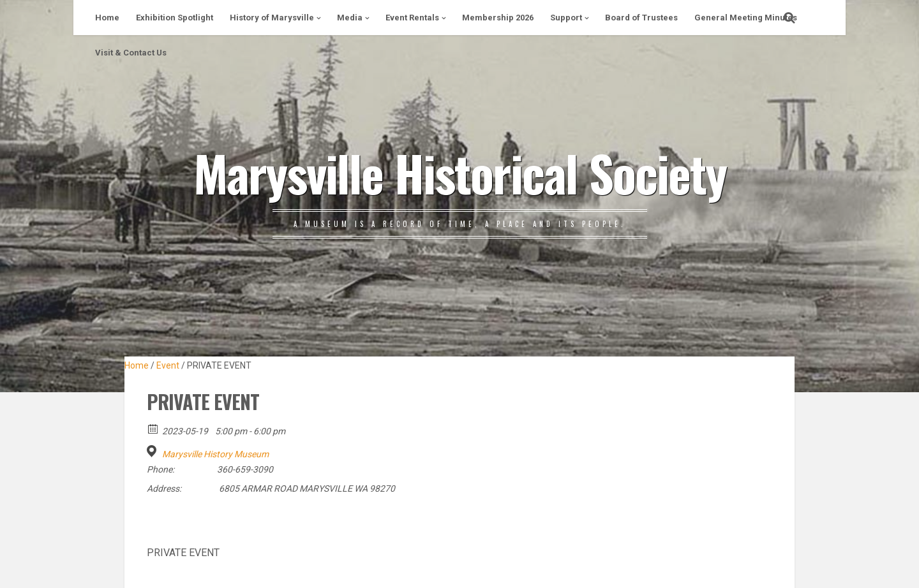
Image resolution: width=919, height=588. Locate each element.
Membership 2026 (498, 18)
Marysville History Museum (215, 454)
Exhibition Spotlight (175, 18)
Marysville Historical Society (460, 172)
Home (107, 18)
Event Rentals (412, 18)
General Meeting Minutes (746, 18)
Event (168, 365)
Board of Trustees (641, 18)
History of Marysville (272, 18)
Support (566, 18)
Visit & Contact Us (131, 53)
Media (350, 18)
